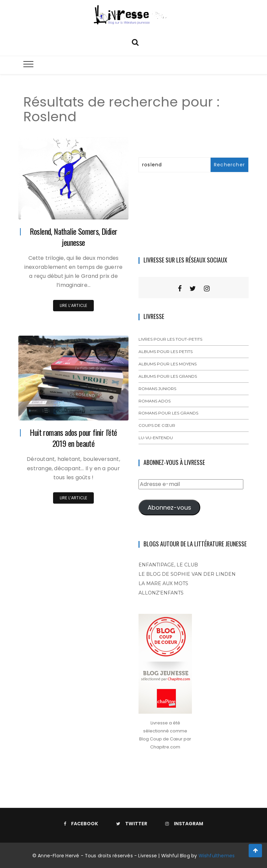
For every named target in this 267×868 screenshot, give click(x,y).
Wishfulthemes (217, 856)
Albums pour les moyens (168, 364)
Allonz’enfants (161, 593)
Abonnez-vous (169, 507)
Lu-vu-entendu (156, 438)
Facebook (81, 824)
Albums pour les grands (168, 376)
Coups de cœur (157, 425)
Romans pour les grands (168, 413)
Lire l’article (74, 305)
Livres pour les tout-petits (170, 339)
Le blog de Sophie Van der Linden (187, 574)
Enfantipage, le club (168, 565)
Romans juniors (157, 389)
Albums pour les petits (166, 352)
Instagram (184, 824)
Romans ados (155, 401)
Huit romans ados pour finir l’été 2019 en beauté (73, 438)
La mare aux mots (163, 583)
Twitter (132, 824)
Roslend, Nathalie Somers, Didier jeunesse (74, 237)
